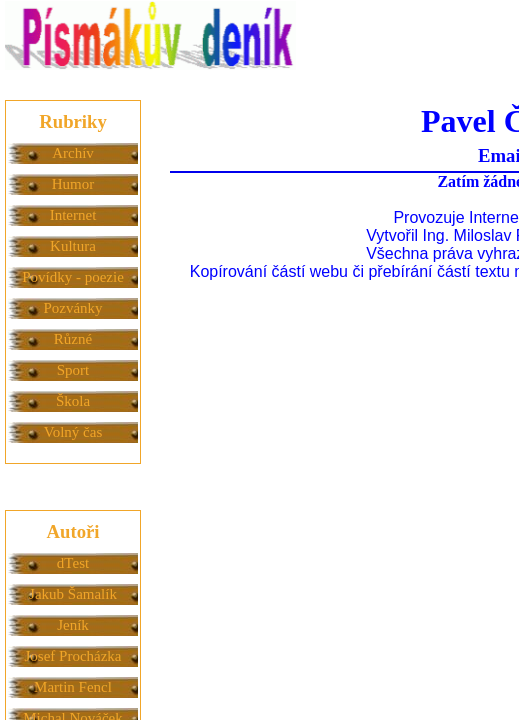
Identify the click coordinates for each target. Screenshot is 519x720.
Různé (73, 339)
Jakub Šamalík (73, 594)
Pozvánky (72, 308)
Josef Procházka (72, 656)
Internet (73, 215)
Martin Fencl (73, 687)
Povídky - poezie (73, 277)
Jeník (73, 625)
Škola (73, 401)
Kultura (73, 246)
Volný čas (73, 432)
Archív (73, 153)
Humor (73, 184)
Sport (73, 370)
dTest (73, 563)
